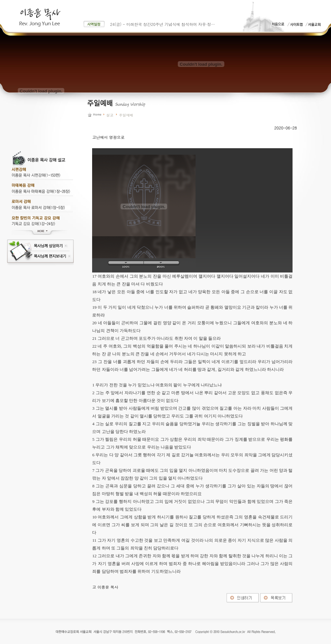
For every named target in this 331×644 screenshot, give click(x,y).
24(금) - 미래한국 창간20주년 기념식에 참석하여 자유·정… (163, 24)
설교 (110, 115)
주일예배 (126, 115)
